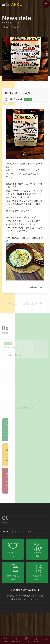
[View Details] (25, 349)
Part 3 (30, 532)
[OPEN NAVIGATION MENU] (46, 4)
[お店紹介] (5, 640)
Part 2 (18, 532)
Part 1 (7, 532)
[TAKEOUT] (16, 640)
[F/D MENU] (26, 640)
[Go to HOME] (12, 4)
